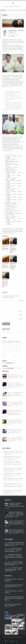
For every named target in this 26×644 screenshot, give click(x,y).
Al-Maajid (14, 200)
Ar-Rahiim (14, 156)
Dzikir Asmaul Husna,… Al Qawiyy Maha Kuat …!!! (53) (5, 248)
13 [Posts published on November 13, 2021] (17, 346)
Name (21, 311)
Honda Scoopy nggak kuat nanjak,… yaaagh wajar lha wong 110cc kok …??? (14, 480)
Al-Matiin (20, 192)
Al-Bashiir (8, 174)
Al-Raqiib (8, 185)
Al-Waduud (9, 187)
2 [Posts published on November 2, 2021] (6, 344)
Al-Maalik (19, 156)
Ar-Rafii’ (12, 171)
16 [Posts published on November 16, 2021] (6, 349)
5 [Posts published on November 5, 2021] (14, 344)
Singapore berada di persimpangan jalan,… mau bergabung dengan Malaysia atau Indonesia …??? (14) (15, 404)
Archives (4, 363)
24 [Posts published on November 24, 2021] (9, 351)
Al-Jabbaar (8, 162)
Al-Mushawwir (9, 164)
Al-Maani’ (12, 217)
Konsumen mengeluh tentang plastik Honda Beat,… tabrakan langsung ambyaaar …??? (12, 475)
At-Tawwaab (9, 211)
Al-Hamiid (8, 194)
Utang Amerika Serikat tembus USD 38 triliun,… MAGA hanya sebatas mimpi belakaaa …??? (12, 458)
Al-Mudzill (14, 172)
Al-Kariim (19, 183)
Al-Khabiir (8, 177)
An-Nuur (20, 219)
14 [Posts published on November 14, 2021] (19, 346)
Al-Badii (8, 221)
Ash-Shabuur (9, 224)
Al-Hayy (19, 197)
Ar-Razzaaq (15, 167)
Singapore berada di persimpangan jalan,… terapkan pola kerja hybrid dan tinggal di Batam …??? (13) (15, 439)
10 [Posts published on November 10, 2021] (9, 346)
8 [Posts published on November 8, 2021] (3, 346)
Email (21, 315)
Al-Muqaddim (13, 204)
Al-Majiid (8, 189)
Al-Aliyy (8, 181)
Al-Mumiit (14, 197)
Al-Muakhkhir (9, 205)
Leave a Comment (12, 36)
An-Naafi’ (14, 219)
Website (21, 319)
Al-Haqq (11, 190)
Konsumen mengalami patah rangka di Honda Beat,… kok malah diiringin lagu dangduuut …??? (13, 470)
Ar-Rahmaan (8, 156)
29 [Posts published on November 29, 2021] (4, 354)
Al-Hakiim (19, 186)
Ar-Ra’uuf (11, 212)
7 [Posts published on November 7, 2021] (19, 344)
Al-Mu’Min (14, 159)
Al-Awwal (15, 205)
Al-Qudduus (8, 157)
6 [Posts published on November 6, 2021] (16, 344)
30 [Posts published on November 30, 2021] (6, 354)
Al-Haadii (8, 220)
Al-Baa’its (14, 189)
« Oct (4, 356)
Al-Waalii (14, 208)
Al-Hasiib (8, 183)
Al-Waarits (19, 221)
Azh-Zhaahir (12, 206)
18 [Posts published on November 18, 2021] (12, 349)
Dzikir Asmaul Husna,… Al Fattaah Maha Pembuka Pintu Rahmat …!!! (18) (13, 249)
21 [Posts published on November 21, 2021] (19, 349)
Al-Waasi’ (14, 186)
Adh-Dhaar (9, 219)
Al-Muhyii (8, 197)
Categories (4, 368)
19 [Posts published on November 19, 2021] (14, 349)
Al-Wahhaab (9, 167)
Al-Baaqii (13, 221)
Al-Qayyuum (9, 198)
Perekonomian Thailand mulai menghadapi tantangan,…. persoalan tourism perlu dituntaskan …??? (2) (16, 376)
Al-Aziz (12, 160)
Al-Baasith (15, 170)
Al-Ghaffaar (16, 164)
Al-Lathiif (18, 175)
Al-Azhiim (14, 178)
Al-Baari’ (12, 163)
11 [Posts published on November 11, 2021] (12, 346)
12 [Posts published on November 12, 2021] (14, 346)
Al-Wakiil (8, 192)
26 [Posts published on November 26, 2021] (14, 351)
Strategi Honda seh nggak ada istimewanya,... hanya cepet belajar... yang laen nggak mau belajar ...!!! (15, 598)
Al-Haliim (8, 178)
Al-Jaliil (14, 183)
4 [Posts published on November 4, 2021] (11, 344)
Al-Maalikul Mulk (10, 213)
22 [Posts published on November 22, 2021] (4, 351)
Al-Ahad (8, 201)
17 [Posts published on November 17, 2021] (9, 349)
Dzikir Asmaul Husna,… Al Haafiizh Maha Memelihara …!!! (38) (13, 266)
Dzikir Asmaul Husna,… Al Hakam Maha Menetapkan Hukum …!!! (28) (5, 283)
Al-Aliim (12, 168)
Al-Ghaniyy (14, 216)
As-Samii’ (20, 172)
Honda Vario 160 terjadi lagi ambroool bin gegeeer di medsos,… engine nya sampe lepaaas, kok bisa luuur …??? (13, 453)
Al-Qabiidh (9, 170)
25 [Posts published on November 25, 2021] (12, 351)
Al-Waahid (20, 200)
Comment (21, 301)
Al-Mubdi (20, 194)
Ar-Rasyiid (8, 223)
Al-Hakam (8, 175)
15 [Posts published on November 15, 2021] (4, 349)
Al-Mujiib (8, 186)
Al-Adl (13, 175)
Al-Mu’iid (8, 196)
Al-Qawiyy (14, 192)
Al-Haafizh (19, 181)
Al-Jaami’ (8, 216)
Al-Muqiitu (8, 182)
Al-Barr (12, 209)
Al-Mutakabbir (15, 162)
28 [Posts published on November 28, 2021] (19, 351)
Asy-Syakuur (13, 179)
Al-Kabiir (13, 181)
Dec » (15, 356)
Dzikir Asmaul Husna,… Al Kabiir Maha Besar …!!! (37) (6, 266)
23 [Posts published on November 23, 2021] (6, 351)
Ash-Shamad (9, 202)
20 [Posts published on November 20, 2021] (17, 349)
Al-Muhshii (14, 194)
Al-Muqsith (12, 215)
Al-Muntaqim (15, 211)
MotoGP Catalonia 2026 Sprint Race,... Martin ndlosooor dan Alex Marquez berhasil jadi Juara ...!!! (15, 431)
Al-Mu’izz (8, 172)
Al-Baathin (8, 208)
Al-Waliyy (8, 193)
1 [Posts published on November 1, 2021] (3, 344)
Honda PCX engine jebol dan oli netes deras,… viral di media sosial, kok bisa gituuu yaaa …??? (13, 492)
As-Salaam (8, 159)
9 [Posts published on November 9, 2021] (6, 346)
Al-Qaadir (15, 202)
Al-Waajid (8, 200)
